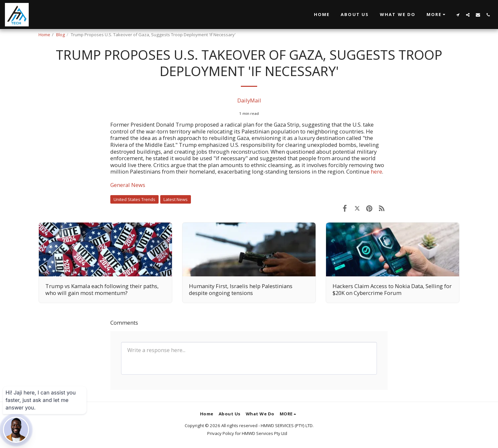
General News (128, 185)
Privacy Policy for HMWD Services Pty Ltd (247, 433)
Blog (61, 35)
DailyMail (249, 100)
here (376, 171)
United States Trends (134, 199)
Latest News (176, 199)
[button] (437, 15)
